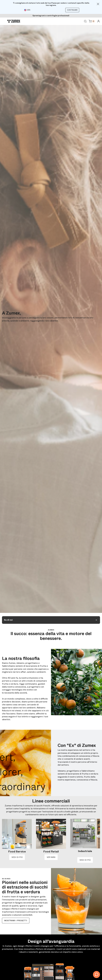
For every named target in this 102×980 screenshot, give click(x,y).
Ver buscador (85, 21)
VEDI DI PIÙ (17, 857)
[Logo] (14, 21)
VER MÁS (51, 857)
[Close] (98, 4)
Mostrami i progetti (16, 921)
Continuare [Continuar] (72, 10)
